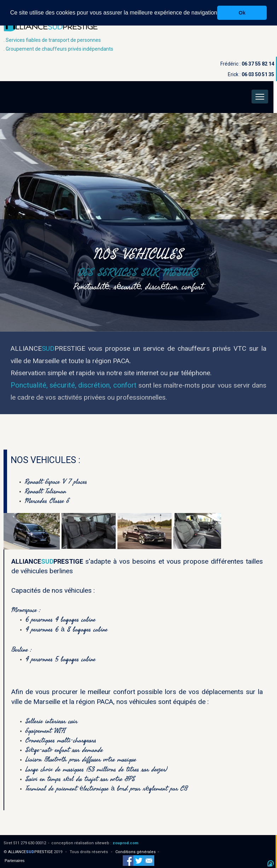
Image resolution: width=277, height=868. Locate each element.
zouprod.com (125, 843)
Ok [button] (242, 13)
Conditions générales (135, 852)
